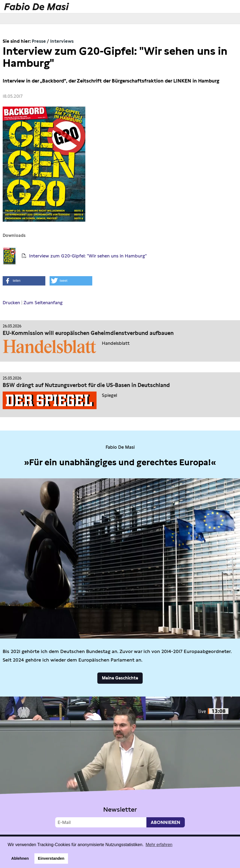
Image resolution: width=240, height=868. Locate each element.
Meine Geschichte (120, 678)
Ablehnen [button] (20, 858)
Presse (39, 41)
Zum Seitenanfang (43, 303)
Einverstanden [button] (51, 858)
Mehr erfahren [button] (159, 845)
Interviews (62, 41)
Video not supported (120, 764)
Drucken (11, 303)
